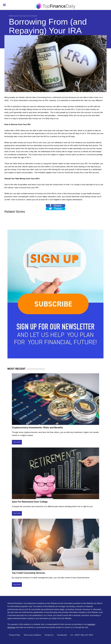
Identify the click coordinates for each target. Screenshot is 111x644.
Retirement (13, 16)
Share (55, 206)
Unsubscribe (62, 635)
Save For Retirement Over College (30, 502)
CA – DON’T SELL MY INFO (82, 635)
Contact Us (49, 635)
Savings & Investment (28, 16)
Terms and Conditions (32, 635)
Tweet (55, 209)
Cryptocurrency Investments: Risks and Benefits (37, 428)
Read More (17, 442)
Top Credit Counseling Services (29, 573)
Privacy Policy (15, 635)
